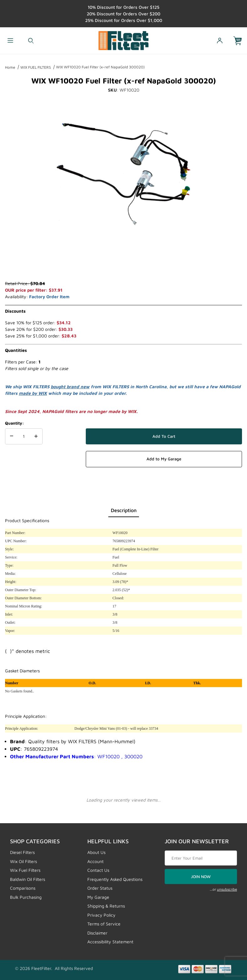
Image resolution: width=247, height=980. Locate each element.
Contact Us (98, 870)
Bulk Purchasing (26, 897)
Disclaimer (97, 933)
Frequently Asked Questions (115, 879)
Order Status (100, 888)
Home (10, 67)
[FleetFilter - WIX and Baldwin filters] (123, 40)
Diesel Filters (22, 852)
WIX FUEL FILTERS (36, 67)
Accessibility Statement (110, 942)
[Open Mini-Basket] (240, 41)
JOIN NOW (201, 877)
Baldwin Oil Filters (28, 879)
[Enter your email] (201, 858)
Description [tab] (124, 510)
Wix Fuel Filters (25, 870)
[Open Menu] (10, 41)
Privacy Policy (101, 915)
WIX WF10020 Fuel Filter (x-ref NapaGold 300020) (100, 67)
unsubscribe (227, 889)
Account (95, 861)
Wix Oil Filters (23, 861)
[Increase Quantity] (36, 437)
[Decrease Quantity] (12, 437)
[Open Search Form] (31, 41)
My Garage (98, 897)
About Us (96, 852)
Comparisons (23, 888)
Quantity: (14, 423)
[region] (124, 265)
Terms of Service (104, 924)
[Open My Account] (219, 41)
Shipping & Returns (106, 906)
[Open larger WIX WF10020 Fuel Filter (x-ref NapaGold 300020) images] (124, 173)
